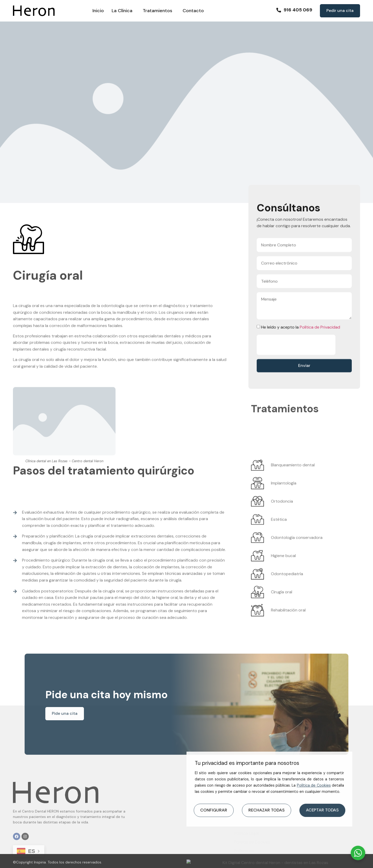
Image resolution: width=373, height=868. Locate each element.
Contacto (193, 11)
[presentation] (296, 370)
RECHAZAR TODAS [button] (267, 810)
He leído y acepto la (301, 352)
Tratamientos (159, 11)
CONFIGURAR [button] (214, 810)
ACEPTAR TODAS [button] (322, 810)
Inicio (98, 11)
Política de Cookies (314, 785)
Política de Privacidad (320, 352)
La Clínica (123, 11)
